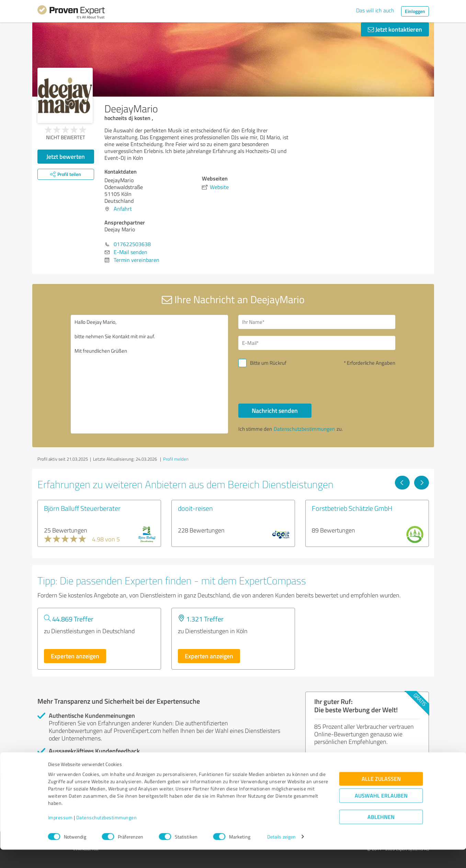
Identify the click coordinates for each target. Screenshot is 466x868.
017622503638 (132, 244)
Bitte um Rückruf (268, 363)
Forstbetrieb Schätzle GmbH (352, 508)
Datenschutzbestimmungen (107, 836)
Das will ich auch (375, 10)
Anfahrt (123, 209)
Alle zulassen (381, 797)
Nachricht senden (275, 410)
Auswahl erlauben (381, 814)
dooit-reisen (195, 508)
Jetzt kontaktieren (395, 29)
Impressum (60, 836)
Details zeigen (281, 855)
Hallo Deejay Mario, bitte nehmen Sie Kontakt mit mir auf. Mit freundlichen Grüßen (149, 374)
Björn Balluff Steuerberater (82, 508)
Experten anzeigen (75, 656)
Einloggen (415, 11)
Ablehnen (381, 835)
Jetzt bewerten (66, 156)
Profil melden (176, 459)
